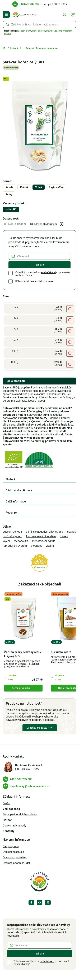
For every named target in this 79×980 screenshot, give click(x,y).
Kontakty (9, 831)
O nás (6, 803)
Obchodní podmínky (15, 857)
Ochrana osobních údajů (17, 863)
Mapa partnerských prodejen (20, 814)
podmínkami (48, 272)
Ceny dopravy (11, 846)
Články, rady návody (15, 826)
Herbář (7, 820)
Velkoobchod (11, 809)
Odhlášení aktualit (13, 852)
